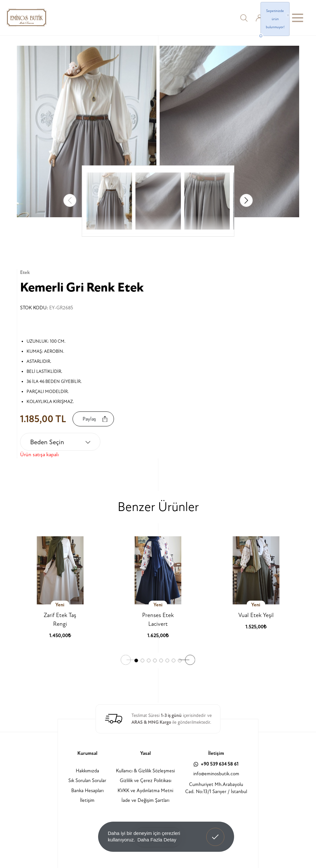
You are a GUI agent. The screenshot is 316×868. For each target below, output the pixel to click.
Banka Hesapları (87, 791)
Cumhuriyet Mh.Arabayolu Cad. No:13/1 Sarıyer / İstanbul (216, 788)
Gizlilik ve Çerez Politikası (146, 781)
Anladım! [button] (215, 832)
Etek (25, 273)
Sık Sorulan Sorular (87, 781)
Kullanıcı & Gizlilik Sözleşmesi (145, 771)
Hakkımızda (87, 771)
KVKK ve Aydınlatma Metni (145, 791)
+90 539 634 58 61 (216, 764)
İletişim (87, 800)
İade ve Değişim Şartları (145, 800)
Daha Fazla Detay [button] (157, 840)
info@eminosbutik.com (216, 774)
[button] (246, 200)
